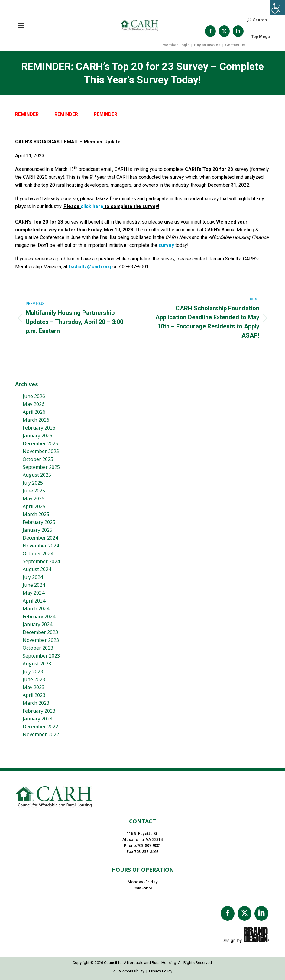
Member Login (176, 45)
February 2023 (39, 711)
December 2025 (40, 443)
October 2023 (38, 648)
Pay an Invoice (207, 45)
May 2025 (34, 498)
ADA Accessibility (129, 971)
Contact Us (235, 45)
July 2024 (33, 577)
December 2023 (40, 632)
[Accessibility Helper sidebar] (278, 7)
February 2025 (39, 522)
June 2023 (34, 679)
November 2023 (41, 640)
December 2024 (40, 538)
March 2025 (36, 514)
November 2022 (41, 734)
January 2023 (37, 719)
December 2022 (40, 727)
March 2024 (36, 609)
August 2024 (37, 569)
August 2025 (37, 475)
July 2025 (33, 483)
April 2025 (34, 506)
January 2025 (37, 530)
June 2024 (34, 585)
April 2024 (34, 601)
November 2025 (41, 451)
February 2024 (39, 616)
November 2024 (41, 546)
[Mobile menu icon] (21, 25)
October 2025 (38, 459)
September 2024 (41, 561)
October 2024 (38, 554)
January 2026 (37, 436)
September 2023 (41, 656)
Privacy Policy (161, 971)
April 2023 (34, 695)
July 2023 (33, 671)
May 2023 (34, 687)
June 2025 (34, 491)
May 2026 (34, 404)
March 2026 (36, 420)
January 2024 (37, 624)
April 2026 (34, 412)
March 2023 (36, 703)
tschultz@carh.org (90, 267)
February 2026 (39, 428)
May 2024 (34, 593)
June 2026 (34, 396)
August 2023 (37, 664)
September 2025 (41, 467)
